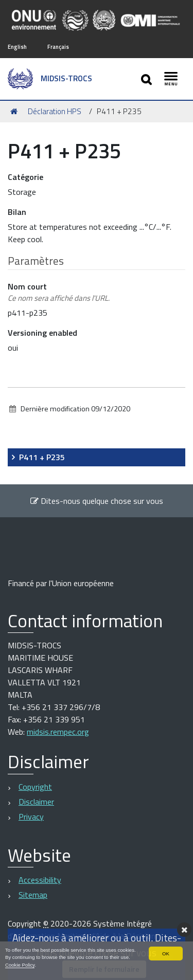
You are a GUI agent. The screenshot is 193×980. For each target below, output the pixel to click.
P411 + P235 (42, 457)
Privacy (31, 816)
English (17, 47)
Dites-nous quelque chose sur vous (97, 501)
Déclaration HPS (55, 111)
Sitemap (33, 895)
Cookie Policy (20, 965)
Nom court (59, 292)
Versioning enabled (42, 333)
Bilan (17, 212)
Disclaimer (36, 802)
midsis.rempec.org (58, 732)
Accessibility (40, 880)
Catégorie (25, 177)
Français (58, 47)
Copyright (35, 787)
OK (166, 954)
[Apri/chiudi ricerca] (147, 79)
